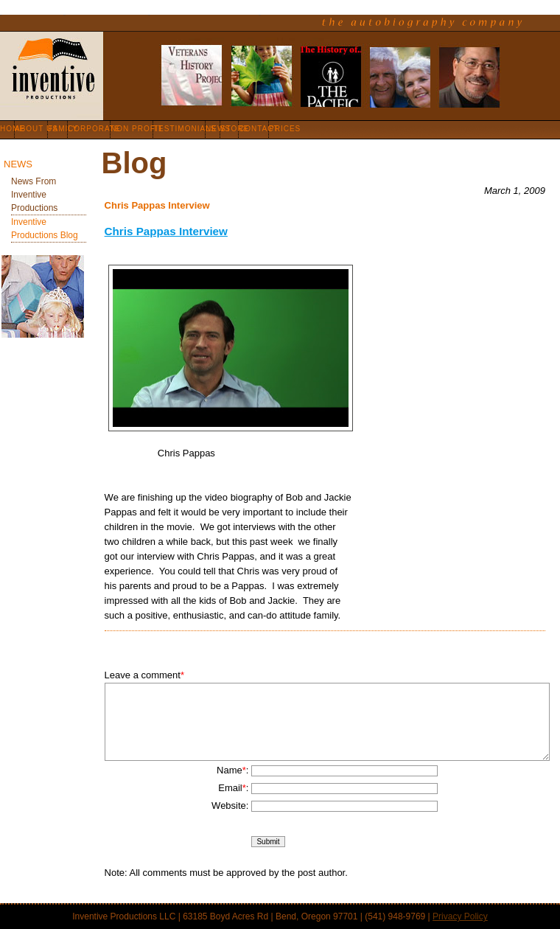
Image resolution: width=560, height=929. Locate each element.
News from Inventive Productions (34, 195)
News (18, 164)
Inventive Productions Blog (45, 229)
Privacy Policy (460, 916)
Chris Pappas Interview (166, 231)
